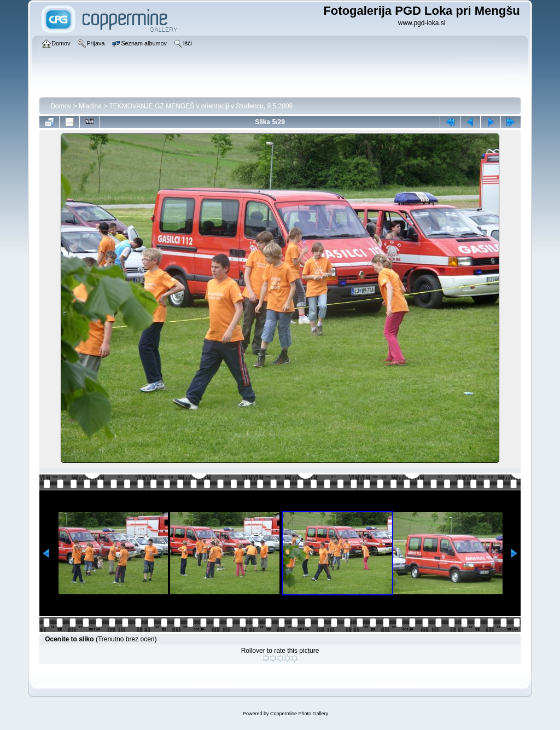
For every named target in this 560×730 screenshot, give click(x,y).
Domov (61, 106)
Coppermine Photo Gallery (299, 714)
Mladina (90, 106)
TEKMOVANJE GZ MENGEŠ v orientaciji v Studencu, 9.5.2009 (201, 106)
